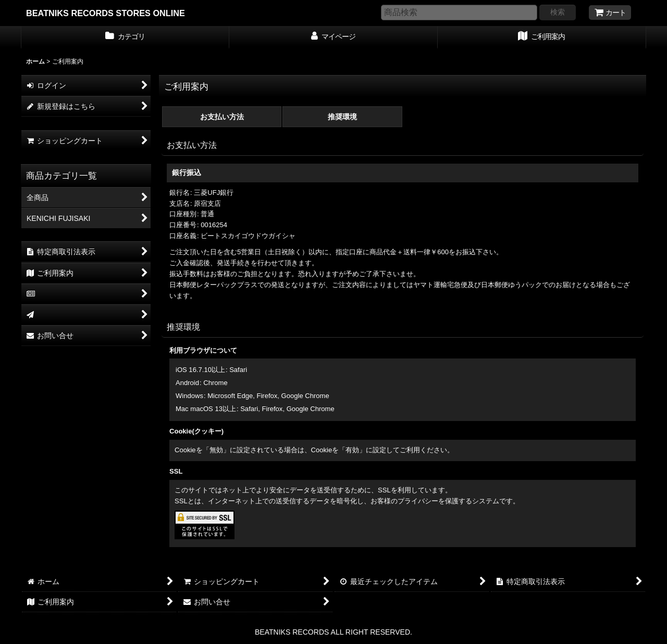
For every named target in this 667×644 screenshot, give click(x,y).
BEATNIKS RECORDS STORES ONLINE (106, 13)
